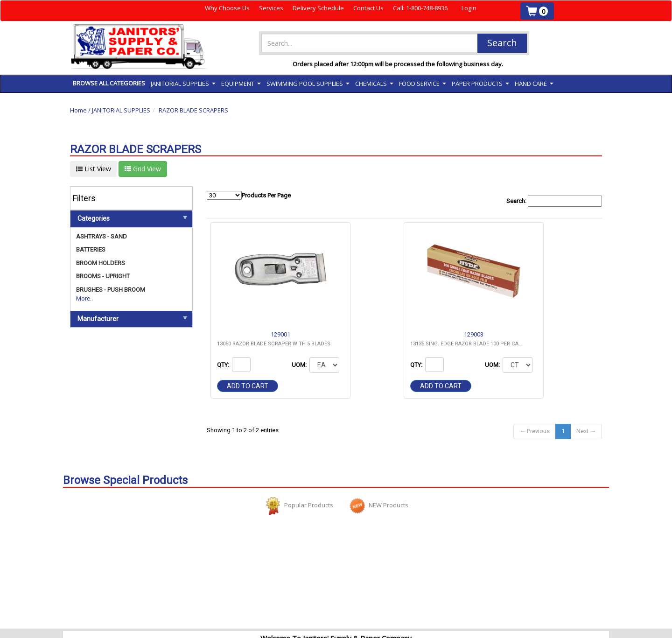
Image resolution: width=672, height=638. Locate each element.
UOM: (300, 365)
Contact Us (368, 8)
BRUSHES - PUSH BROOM (111, 290)
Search (502, 43)
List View (94, 169)
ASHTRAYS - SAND (101, 236)
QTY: (224, 365)
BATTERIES (91, 249)
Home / (81, 110)
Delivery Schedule (318, 8)
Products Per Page (249, 195)
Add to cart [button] (248, 386)
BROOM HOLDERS (101, 263)
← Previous (535, 431)
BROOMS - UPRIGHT (103, 276)
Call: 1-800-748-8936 (420, 8)
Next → (586, 431)
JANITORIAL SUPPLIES (121, 110)
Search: (554, 201)
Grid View (143, 169)
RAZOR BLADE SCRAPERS (193, 110)
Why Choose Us (227, 8)
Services (271, 8)
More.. (84, 298)
